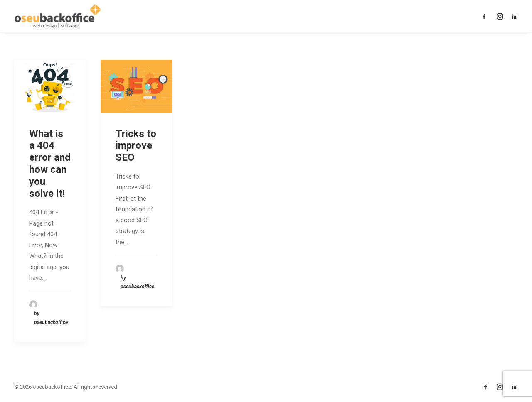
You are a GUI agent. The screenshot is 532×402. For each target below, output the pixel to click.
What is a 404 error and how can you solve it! (50, 164)
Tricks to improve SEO (136, 146)
